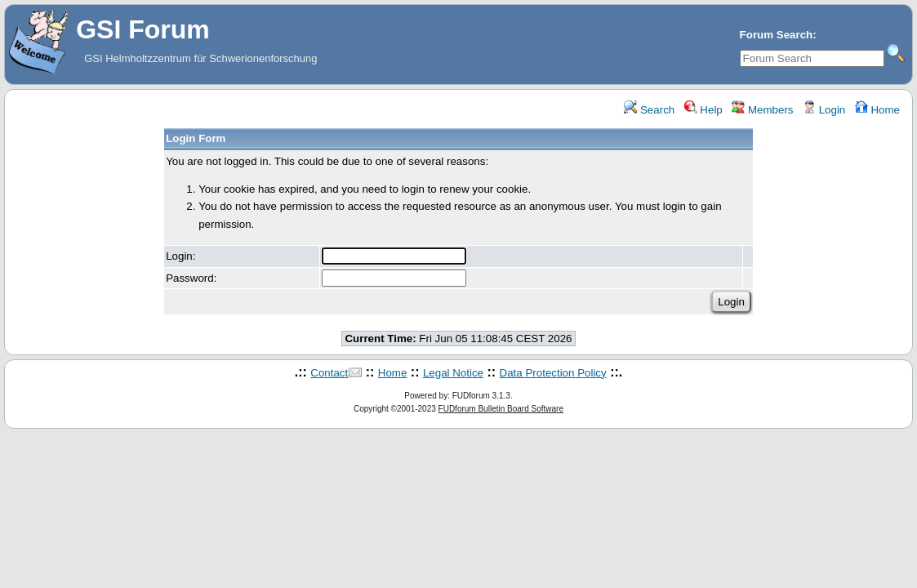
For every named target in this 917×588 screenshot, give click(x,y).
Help (703, 110)
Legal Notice (453, 373)
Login (824, 110)
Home (877, 110)
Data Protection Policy (553, 373)
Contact (329, 373)
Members (762, 110)
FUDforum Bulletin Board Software (501, 409)
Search (649, 110)
